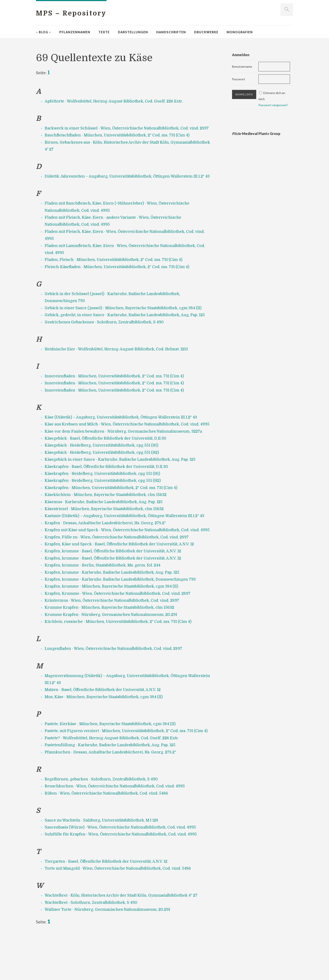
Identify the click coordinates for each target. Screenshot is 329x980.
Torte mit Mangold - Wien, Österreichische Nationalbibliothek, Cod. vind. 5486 (121, 911)
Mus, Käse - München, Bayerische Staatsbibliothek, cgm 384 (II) (106, 732)
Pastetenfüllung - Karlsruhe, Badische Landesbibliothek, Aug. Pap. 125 (113, 787)
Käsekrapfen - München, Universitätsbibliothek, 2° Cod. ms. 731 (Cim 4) (114, 516)
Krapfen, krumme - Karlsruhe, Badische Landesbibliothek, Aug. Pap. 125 (115, 607)
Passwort (239, 79)
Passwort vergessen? (273, 105)
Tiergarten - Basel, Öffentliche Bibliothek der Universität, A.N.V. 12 (109, 904)
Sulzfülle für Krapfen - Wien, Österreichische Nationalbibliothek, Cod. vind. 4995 (123, 877)
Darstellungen (133, 32)
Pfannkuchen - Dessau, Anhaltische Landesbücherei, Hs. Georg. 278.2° (113, 794)
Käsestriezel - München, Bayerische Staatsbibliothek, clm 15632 (106, 537)
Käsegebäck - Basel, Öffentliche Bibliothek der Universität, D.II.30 (108, 467)
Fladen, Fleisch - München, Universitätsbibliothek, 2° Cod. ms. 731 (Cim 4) (116, 274)
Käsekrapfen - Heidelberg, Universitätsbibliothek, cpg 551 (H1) (105, 502)
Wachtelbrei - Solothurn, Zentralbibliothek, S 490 (92, 945)
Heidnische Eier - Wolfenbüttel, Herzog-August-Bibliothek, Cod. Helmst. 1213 (119, 370)
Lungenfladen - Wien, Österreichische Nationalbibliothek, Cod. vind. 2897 (116, 684)
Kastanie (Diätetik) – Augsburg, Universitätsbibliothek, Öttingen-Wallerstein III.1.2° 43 (127, 544)
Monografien (240, 32)
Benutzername (242, 66)
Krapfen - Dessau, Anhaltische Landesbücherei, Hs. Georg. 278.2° (108, 551)
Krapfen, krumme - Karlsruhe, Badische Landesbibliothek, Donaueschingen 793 (123, 615)
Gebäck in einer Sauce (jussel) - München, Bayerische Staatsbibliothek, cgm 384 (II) (126, 322)
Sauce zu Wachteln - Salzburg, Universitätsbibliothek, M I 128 (104, 862)
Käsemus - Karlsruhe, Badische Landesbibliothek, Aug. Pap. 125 (106, 530)
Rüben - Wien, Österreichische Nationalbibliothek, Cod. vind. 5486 (109, 835)
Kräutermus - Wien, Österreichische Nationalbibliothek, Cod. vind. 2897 (115, 636)
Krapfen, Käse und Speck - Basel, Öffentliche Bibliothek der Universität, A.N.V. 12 (123, 579)
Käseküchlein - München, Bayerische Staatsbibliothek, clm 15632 (108, 523)
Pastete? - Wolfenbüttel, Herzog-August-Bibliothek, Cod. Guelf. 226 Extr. (114, 780)
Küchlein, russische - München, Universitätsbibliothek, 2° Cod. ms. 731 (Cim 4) (121, 657)
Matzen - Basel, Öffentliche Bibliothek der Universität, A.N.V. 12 (105, 725)
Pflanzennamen (75, 32)
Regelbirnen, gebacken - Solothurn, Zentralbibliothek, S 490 (103, 821)
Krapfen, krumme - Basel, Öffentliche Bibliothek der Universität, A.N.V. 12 (116, 586)
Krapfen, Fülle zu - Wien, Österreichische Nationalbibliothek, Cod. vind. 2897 (120, 572)
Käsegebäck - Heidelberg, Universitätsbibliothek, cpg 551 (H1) (104, 474)
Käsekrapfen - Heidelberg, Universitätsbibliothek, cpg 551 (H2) (105, 509)
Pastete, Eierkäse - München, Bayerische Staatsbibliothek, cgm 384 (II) (113, 759)
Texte (104, 32)
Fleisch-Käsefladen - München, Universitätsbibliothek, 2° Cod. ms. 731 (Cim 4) (120, 281)
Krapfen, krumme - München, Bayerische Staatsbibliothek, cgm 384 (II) (114, 622)
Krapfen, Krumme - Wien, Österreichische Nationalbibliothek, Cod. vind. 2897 (120, 629)
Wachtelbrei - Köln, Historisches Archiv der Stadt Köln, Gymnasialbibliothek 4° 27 (124, 938)
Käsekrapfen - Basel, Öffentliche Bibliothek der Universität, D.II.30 (109, 495)
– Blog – (43, 32)
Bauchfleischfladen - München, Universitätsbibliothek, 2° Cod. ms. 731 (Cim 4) (120, 142)
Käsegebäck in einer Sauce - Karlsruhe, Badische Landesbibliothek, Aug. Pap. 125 (123, 488)
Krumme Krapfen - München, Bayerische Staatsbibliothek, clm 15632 (112, 643)
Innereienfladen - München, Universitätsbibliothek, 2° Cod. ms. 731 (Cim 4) (117, 397)
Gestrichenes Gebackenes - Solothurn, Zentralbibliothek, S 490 (106, 343)
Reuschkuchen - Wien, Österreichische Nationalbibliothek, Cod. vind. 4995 (117, 828)
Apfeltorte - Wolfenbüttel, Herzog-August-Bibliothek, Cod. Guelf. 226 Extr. (116, 101)
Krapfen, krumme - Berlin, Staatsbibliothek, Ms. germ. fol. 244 (105, 600)
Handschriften (171, 32)
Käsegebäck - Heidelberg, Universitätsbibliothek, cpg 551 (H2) (104, 481)
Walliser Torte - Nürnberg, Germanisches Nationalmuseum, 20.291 (110, 952)
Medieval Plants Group (256, 134)
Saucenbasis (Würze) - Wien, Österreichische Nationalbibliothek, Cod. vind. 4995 (123, 869)
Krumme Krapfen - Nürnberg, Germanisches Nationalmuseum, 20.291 (113, 650)
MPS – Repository (74, 13)
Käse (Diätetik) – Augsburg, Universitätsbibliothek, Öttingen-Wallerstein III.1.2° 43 (124, 438)
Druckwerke (206, 32)
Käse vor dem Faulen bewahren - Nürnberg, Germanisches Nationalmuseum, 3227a (127, 459)
